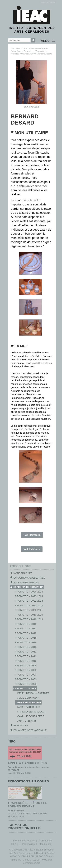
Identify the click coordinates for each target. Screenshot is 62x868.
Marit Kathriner (29, 707)
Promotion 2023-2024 (29, 596)
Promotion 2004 (29, 54)
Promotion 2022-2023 (29, 601)
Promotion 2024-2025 (29, 592)
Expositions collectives (29, 578)
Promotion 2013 (26, 647)
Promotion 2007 (26, 675)
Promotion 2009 (26, 665)
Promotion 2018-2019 (29, 619)
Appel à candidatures (27, 763)
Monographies (23, 573)
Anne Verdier (27, 721)
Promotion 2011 (26, 656)
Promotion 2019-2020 (29, 615)
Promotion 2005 (26, 684)
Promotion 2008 (26, 670)
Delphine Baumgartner (33, 693)
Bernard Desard (45, 54)
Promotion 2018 (26, 624)
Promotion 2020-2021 (29, 610)
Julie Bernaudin (28, 698)
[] (48, 2)
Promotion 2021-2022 (29, 605)
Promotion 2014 (26, 642)
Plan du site (45, 844)
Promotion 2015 (26, 638)
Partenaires (28, 844)
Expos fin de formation (29, 587)
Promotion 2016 (26, 633)
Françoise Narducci (31, 712)
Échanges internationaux (30, 730)
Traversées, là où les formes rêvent (28, 805)
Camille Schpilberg (31, 716)
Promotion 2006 (26, 679)
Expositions (29, 51)
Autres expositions (26, 582)
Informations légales (24, 841)
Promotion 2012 (26, 652)
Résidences (21, 725)
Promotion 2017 (26, 628)
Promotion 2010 (26, 661)
